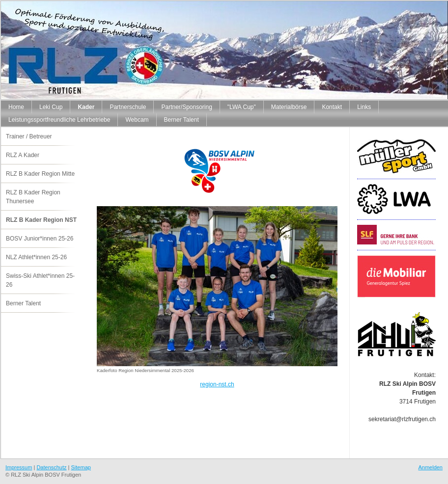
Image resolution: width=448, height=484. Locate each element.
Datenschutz (51, 467)
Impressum (19, 467)
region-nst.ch (217, 384)
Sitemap (81, 467)
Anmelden (430, 467)
